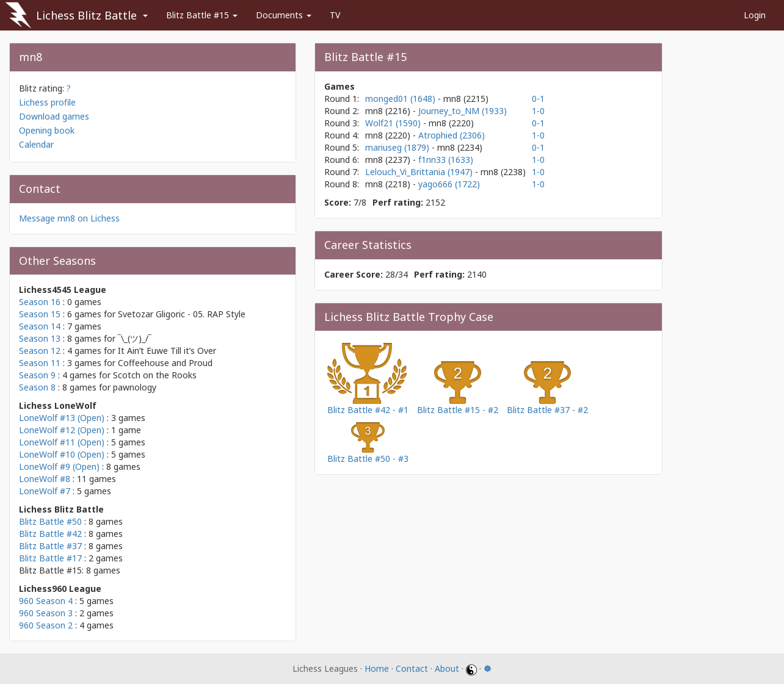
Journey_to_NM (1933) (463, 111)
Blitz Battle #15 (202, 15)
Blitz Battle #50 (50, 521)
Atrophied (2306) (452, 135)
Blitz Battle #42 (50, 534)
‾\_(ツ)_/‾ (134, 338)
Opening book (47, 130)
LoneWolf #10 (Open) (62, 454)
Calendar (36, 144)
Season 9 (37, 375)
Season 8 (37, 387)
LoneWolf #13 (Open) (62, 418)
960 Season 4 (46, 601)
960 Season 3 (46, 613)
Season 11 (40, 363)
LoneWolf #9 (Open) (59, 466)
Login (755, 15)
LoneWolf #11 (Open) (62, 442)
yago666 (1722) (449, 184)
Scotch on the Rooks (155, 375)
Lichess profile (47, 102)
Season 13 (40, 338)
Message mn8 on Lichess (69, 218)
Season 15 (40, 314)
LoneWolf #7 (45, 491)
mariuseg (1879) (398, 147)
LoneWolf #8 (45, 479)
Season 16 (40, 302)
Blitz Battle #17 (50, 558)
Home (377, 668)
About (447, 668)
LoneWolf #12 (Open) (62, 430)
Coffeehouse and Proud (165, 363)
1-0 (538, 111)
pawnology (135, 387)
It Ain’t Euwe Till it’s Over (167, 351)
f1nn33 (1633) (446, 160)
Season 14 (40, 326)
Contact (412, 668)
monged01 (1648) (401, 99)
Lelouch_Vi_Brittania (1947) (420, 172)
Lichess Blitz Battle (86, 15)
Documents (284, 15)
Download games (54, 116)
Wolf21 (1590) (394, 123)
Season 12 (40, 351)
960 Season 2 (46, 625)
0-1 (538, 99)
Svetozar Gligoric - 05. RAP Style (182, 314)
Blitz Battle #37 (50, 546)
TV (335, 15)
